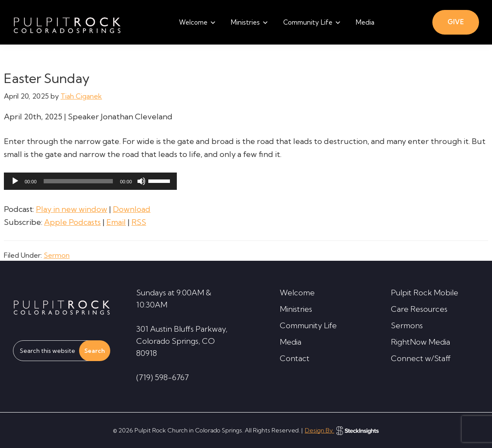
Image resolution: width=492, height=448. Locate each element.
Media (291, 342)
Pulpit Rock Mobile (425, 293)
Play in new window (72, 209)
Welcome (297, 293)
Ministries (296, 309)
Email (116, 222)
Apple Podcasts (72, 222)
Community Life (308, 325)
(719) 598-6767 (163, 377)
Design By (342, 430)
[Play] (15, 181)
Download (132, 209)
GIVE (456, 22)
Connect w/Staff (421, 358)
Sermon (57, 255)
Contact (295, 358)
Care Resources (419, 309)
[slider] (78, 181)
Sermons (407, 325)
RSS (139, 222)
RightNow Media (420, 342)
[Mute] (141, 181)
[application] (90, 181)
